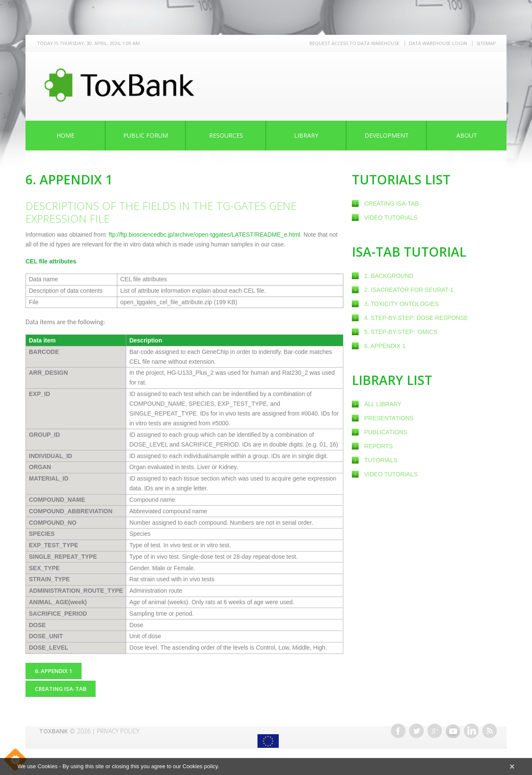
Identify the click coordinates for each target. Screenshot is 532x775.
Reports (378, 446)
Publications (386, 432)
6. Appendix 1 (385, 346)
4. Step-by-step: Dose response (416, 318)
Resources (226, 135)
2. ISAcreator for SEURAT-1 (409, 290)
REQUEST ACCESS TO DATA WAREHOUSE (354, 43)
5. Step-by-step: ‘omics (401, 332)
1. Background (389, 276)
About (467, 135)
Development (387, 135)
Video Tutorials (391, 218)
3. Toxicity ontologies (402, 304)
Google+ (435, 727)
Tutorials (381, 460)
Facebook (398, 727)
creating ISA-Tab (392, 204)
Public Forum (146, 135)
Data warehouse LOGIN (438, 43)
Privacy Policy (118, 728)
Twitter (416, 727)
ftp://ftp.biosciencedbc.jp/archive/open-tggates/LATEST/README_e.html (204, 235)
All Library (383, 404)
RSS (490, 727)
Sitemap (486, 43)
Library (306, 135)
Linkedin (471, 727)
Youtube (453, 727)
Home (65, 135)
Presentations (389, 418)
